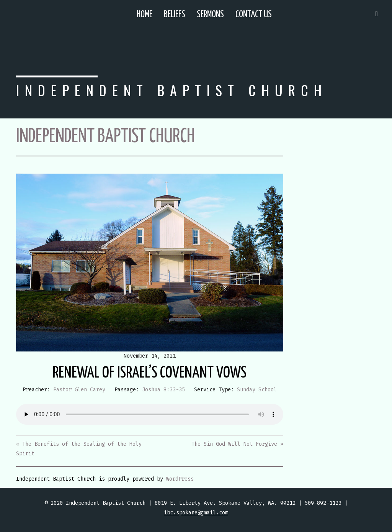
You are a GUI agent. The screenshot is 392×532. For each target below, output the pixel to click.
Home (145, 15)
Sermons (210, 15)
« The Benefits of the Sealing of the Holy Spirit (79, 449)
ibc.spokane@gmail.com (196, 513)
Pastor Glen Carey (79, 390)
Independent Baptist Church (172, 90)
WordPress (180, 479)
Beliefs (175, 15)
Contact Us (254, 15)
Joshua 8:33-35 (163, 390)
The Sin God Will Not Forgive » (237, 444)
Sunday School (257, 390)
